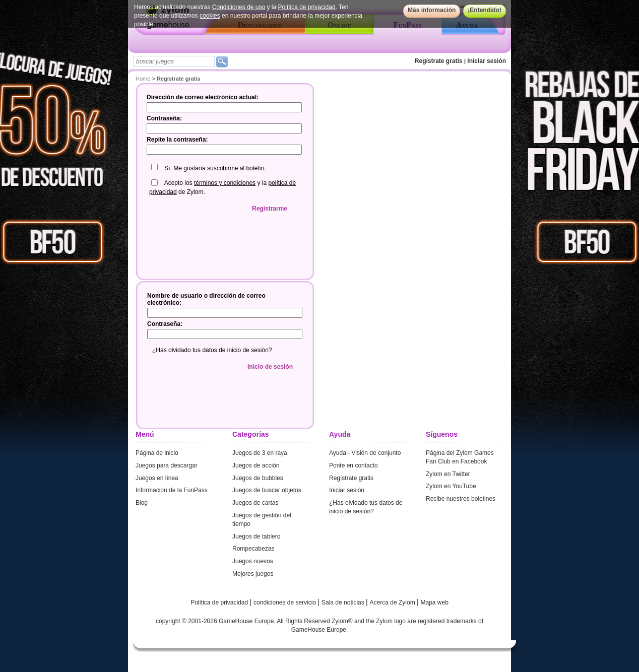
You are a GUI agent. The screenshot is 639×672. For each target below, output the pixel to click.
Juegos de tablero (256, 536)
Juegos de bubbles (258, 478)
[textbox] (174, 61)
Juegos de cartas (255, 503)
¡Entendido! (485, 10)
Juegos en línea (157, 478)
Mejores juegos (253, 574)
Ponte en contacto (354, 465)
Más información (432, 10)
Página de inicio (157, 453)
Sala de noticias (344, 602)
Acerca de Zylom (393, 602)
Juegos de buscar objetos (267, 490)
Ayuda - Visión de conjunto (365, 453)
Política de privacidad (307, 7)
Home (143, 79)
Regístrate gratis (439, 61)
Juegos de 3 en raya (260, 453)
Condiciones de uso (239, 7)
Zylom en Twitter (448, 474)
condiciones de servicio (285, 602)
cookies (210, 16)
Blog (142, 503)
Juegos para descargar (167, 465)
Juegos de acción (256, 465)
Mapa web (435, 602)
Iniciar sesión (487, 61)
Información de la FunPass (172, 490)
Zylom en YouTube (451, 486)
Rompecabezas (253, 549)
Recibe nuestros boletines (461, 499)
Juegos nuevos (253, 561)
